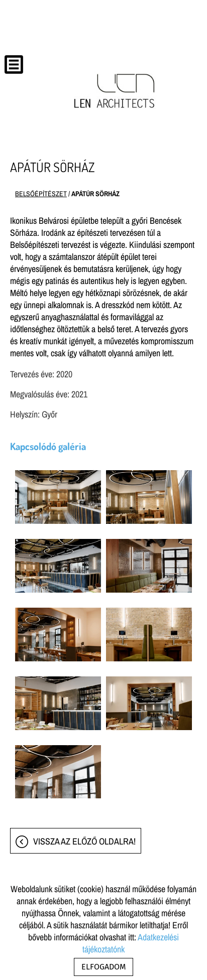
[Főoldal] (115, 91)
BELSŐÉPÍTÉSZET (41, 194)
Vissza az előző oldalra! (84, 841)
